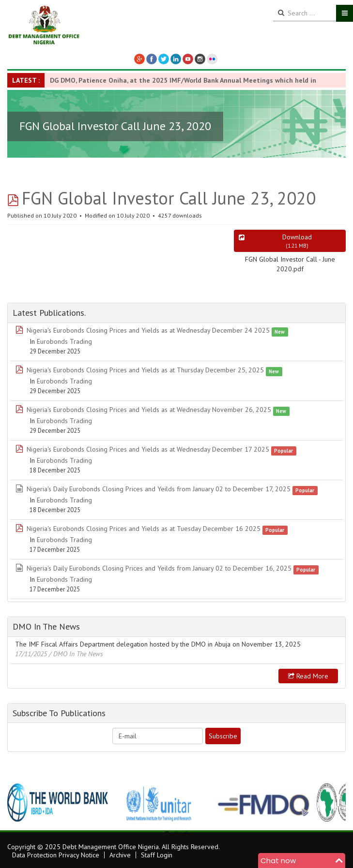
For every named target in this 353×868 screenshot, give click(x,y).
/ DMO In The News (76, 654)
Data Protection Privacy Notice (56, 855)
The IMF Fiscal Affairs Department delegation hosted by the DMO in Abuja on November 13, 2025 (158, 644)
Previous (20, 803)
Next (333, 803)
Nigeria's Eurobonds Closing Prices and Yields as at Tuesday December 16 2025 (144, 529)
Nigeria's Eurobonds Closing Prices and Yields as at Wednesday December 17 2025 (148, 449)
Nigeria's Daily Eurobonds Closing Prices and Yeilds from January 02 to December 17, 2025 (159, 489)
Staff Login (157, 855)
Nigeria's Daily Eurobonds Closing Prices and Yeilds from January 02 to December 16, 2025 (159, 568)
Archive (120, 855)
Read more (308, 676)
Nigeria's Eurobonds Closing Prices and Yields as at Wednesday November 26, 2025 (149, 410)
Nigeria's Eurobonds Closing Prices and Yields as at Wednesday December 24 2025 (148, 330)
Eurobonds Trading (64, 341)
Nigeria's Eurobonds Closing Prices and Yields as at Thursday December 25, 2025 (145, 370)
